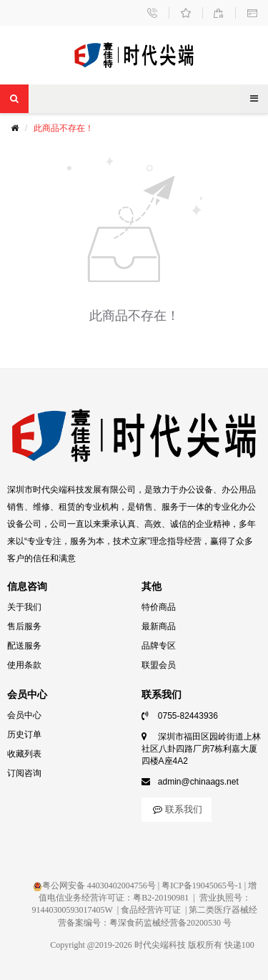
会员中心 (24, 715)
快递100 (239, 945)
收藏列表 (24, 754)
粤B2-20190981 (161, 898)
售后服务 (24, 626)
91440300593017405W (73, 910)
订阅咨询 (24, 773)
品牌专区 (159, 646)
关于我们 (24, 607)
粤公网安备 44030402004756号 (94, 886)
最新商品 (159, 626)
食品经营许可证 (151, 910)
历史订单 (24, 734)
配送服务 (24, 646)
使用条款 (24, 665)
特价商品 (159, 607)
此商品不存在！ (64, 128)
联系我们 (177, 809)
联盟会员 (159, 665)
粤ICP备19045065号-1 (202, 886)
